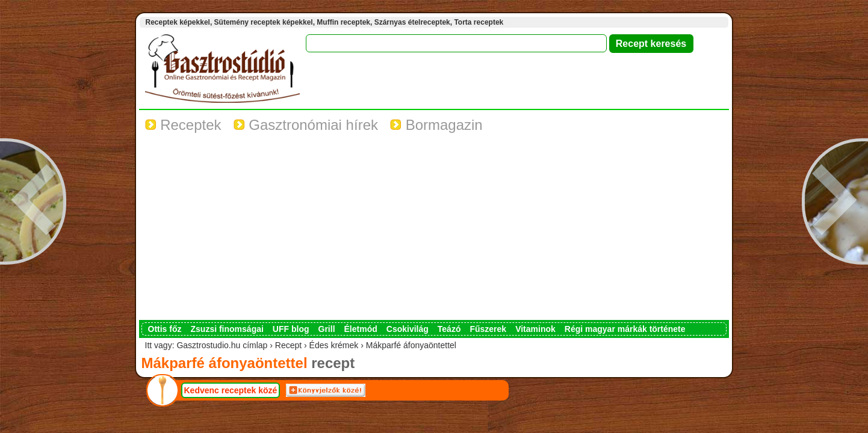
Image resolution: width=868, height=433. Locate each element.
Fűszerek (488, 329)
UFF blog (291, 329)
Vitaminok (535, 329)
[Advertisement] (434, 230)
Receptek (183, 125)
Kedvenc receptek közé (231, 390)
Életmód (361, 329)
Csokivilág (408, 329)
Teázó (449, 329)
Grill (327, 329)
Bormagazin (436, 125)
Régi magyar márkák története (625, 329)
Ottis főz (165, 329)
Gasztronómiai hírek (306, 125)
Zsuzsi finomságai (227, 329)
